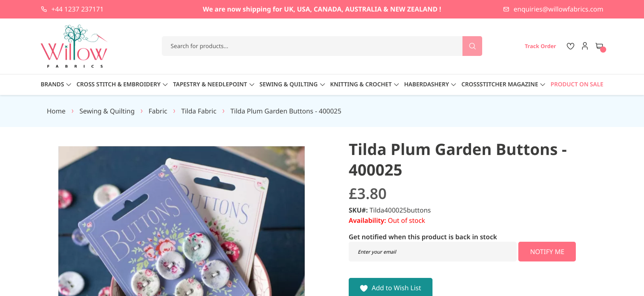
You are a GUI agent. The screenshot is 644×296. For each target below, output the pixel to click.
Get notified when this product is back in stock (423, 237)
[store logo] (74, 46)
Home (56, 111)
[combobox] (322, 46)
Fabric (158, 111)
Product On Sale (577, 84)
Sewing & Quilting (107, 111)
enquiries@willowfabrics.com (559, 9)
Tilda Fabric (199, 111)
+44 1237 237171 (77, 9)
